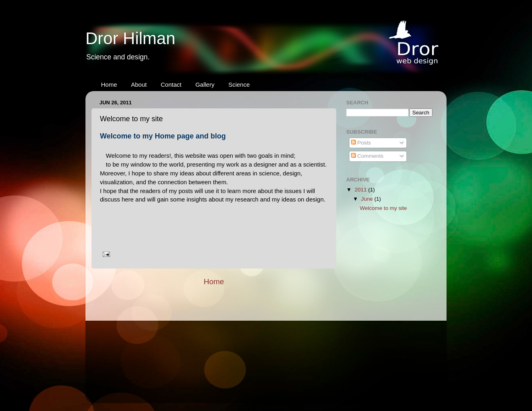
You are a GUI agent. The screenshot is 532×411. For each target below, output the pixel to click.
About (139, 84)
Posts (361, 143)
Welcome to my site (384, 208)
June (368, 199)
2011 (361, 190)
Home (109, 84)
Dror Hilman (130, 38)
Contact (171, 84)
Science (239, 84)
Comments (367, 156)
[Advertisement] (386, 271)
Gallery (205, 84)
